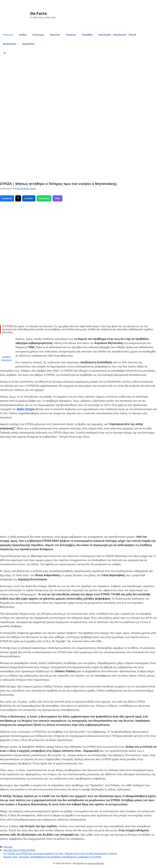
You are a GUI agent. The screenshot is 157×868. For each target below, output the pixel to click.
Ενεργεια (71, 35)
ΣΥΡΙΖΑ (23, 850)
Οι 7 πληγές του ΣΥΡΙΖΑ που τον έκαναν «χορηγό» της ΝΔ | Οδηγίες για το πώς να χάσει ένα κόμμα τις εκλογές (60, 853)
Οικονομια (38, 35)
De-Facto (39, 13)
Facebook (7, 198)
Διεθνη (23, 35)
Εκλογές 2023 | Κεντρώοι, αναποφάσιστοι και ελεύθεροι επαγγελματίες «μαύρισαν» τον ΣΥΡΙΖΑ (52, 857)
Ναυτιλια (55, 35)
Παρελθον (87, 35)
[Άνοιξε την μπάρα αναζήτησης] (5, 53)
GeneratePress (96, 863)
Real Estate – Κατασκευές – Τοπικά (118, 35)
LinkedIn (29, 198)
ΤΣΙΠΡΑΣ (31, 850)
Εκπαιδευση (10, 44)
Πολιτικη (8, 35)
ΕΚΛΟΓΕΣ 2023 (11, 850)
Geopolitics (28, 44)
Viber (57, 198)
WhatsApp (44, 198)
